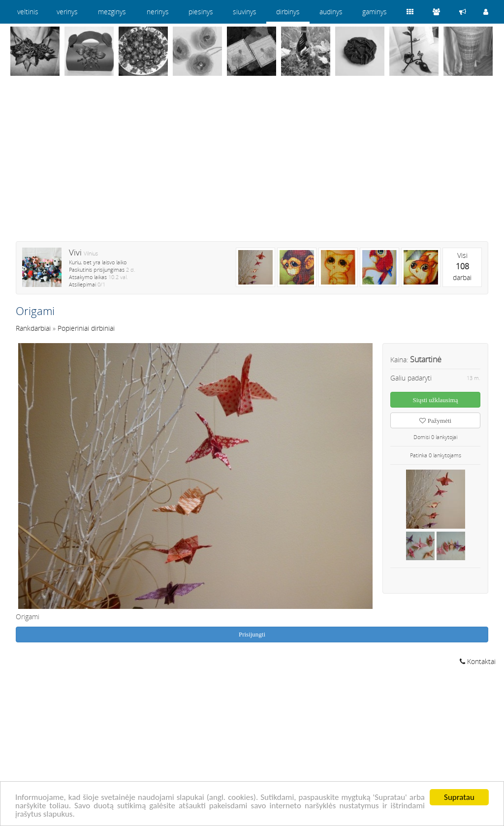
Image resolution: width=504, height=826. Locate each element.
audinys (331, 12)
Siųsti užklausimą (436, 400)
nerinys (158, 12)
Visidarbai (462, 266)
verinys (67, 12)
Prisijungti (252, 634)
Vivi (75, 252)
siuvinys (245, 12)
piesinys (201, 12)
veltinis (28, 12)
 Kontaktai (478, 661)
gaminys (375, 12)
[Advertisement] (252, 165)
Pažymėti (435, 421)
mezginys (112, 12)
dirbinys (288, 12)
